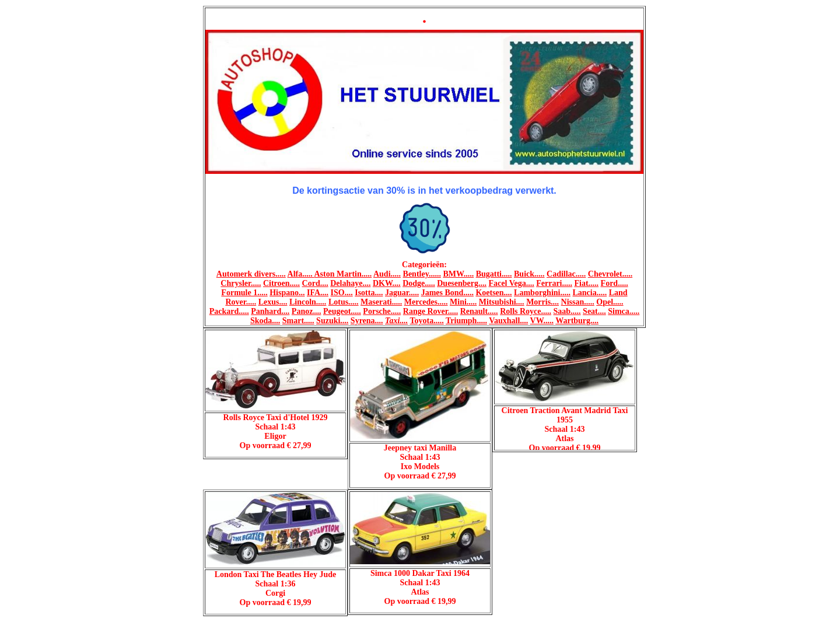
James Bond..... (447, 293)
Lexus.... (273, 302)
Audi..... (387, 274)
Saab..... (567, 311)
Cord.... (315, 283)
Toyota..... (427, 321)
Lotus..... (344, 302)
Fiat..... (586, 283)
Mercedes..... (426, 302)
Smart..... (298, 321)
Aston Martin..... (343, 274)
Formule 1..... (244, 293)
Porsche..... (382, 311)
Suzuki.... (332, 321)
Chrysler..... (241, 283)
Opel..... (610, 302)
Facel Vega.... (512, 283)
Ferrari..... (554, 283)
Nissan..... (578, 302)
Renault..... (479, 311)
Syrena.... (367, 321)
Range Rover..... (430, 311)
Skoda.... (265, 321)
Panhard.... (270, 311)
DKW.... (387, 283)
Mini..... (463, 302)
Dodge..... (419, 283)
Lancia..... (589, 293)
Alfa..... (301, 274)
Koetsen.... (494, 293)
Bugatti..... (494, 274)
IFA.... (318, 293)
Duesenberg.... (462, 283)
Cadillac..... (566, 274)
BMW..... (458, 274)
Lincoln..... (308, 302)
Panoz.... (307, 311)
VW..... (542, 321)
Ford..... (615, 283)
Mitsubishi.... (502, 302)
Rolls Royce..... (526, 311)
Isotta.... (369, 293)
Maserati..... (381, 302)
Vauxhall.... (508, 321)
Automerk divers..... (251, 274)
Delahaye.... (350, 283)
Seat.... (594, 311)
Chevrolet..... (610, 274)
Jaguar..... (402, 293)
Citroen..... (281, 283)
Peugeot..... (342, 311)
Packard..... (229, 311)
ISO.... (342, 293)
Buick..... (529, 274)
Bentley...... (422, 274)
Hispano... (287, 293)
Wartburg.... (577, 321)
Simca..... (624, 311)
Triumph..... (466, 321)
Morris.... (542, 302)
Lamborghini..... (542, 293)
